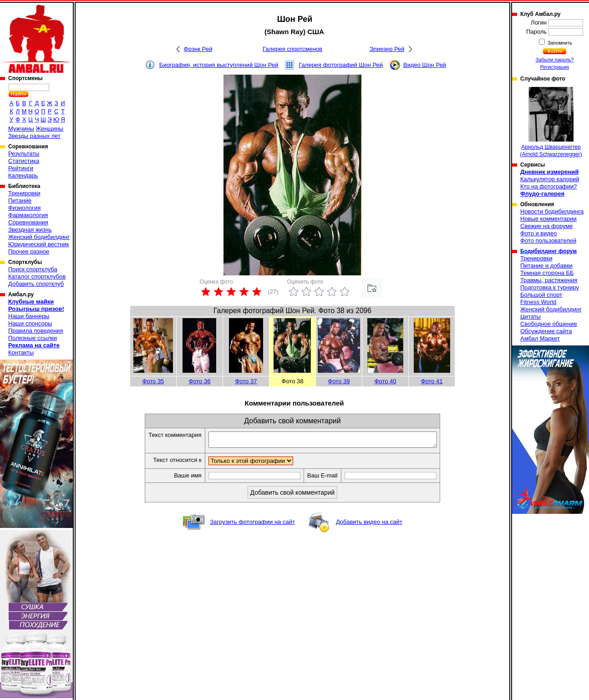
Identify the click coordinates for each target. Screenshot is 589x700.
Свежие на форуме (547, 226)
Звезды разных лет (34, 136)
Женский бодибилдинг (39, 237)
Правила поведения (36, 331)
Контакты (21, 353)
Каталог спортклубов (37, 276)
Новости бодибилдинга (552, 211)
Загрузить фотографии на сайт (252, 525)
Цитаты (531, 317)
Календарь (23, 175)
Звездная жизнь (30, 230)
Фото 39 (339, 381)
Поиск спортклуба (33, 269)
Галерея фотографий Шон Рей (341, 65)
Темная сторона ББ (547, 273)
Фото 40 (386, 381)
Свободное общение (549, 324)
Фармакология (28, 215)
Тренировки (24, 193)
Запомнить (559, 43)
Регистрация (555, 67)
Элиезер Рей (387, 49)
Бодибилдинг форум (548, 251)
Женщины (49, 129)
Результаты (24, 154)
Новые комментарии (548, 219)
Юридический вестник (38, 244)
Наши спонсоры (30, 323)
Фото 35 (153, 381)
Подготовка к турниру (550, 287)
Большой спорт (541, 295)
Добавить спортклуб (36, 284)
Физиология (24, 208)
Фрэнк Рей (198, 49)
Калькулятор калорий (550, 179)
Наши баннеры (29, 316)
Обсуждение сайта (546, 331)
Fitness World (538, 302)
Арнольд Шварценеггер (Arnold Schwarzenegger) (551, 122)
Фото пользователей (548, 241)
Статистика (24, 161)
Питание (20, 200)
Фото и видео (539, 233)
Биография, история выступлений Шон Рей (219, 65)
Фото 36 (199, 381)
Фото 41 (432, 381)
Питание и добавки (546, 266)
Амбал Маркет (540, 338)
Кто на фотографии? (549, 186)
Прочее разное (29, 251)
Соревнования (28, 222)
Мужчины (21, 129)
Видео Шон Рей (425, 65)
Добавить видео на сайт (369, 525)
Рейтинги (21, 168)
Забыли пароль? (555, 60)
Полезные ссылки (33, 338)
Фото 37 (246, 381)
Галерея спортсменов (292, 49)
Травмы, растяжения (549, 280)
